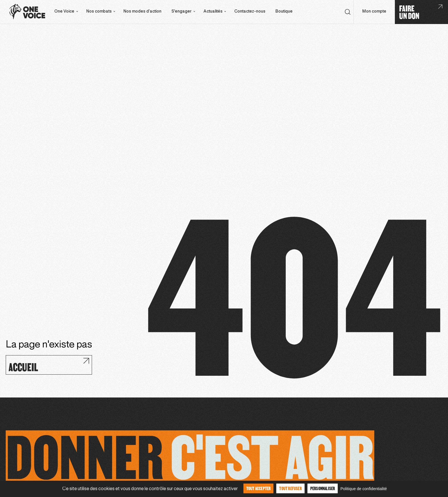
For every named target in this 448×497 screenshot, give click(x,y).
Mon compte (374, 12)
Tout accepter (259, 488)
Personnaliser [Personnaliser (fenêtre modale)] (323, 488)
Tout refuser (290, 488)
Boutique (284, 12)
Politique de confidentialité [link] (364, 489)
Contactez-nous (250, 12)
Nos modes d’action (142, 12)
